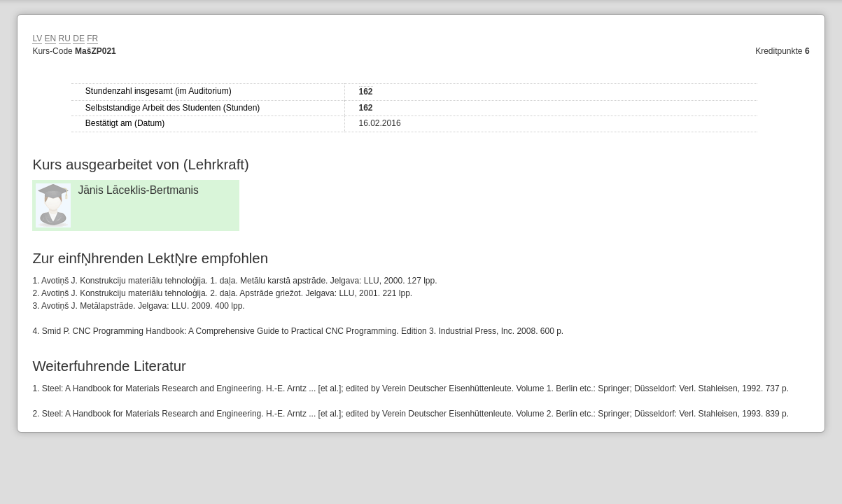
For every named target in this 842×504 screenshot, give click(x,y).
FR (92, 38)
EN (51, 38)
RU (65, 38)
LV (37, 38)
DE (79, 38)
